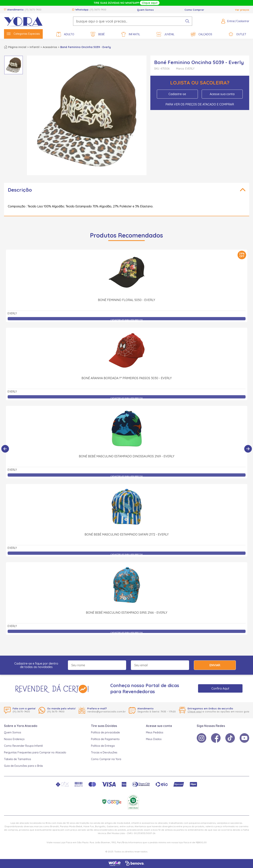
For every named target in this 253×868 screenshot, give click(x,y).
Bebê (98, 34)
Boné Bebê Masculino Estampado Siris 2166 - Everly (127, 613)
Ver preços (242, 10)
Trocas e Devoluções (104, 752)
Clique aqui (195, 711)
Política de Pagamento (105, 739)
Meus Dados (154, 739)
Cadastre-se (177, 94)
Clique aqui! (150, 3)
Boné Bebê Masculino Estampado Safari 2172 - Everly (127, 534)
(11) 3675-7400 (33, 10)
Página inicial (17, 47)
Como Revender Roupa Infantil (23, 746)
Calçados (201, 34)
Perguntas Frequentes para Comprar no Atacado (35, 752)
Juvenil (165, 34)
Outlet (237, 34)
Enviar (215, 665)
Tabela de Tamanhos (18, 759)
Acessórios (50, 47)
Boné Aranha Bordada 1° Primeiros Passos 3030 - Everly (127, 378)
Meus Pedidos (155, 732)
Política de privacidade (105, 732)
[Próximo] (248, 449)
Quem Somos (145, 10)
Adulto (65, 34)
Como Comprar (194, 10)
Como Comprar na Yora (106, 759)
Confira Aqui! (220, 688)
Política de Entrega (103, 746)
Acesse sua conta (222, 94)
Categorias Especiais (23, 34)
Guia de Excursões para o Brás (23, 766)
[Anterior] (5, 449)
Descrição (20, 190)
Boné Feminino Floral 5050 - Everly (126, 300)
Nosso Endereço (14, 739)
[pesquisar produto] (187, 21)
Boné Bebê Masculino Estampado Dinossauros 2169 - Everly (127, 456)
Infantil (131, 34)
